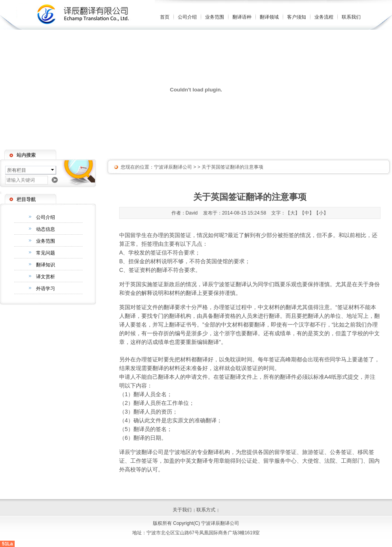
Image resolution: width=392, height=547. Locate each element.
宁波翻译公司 (147, 452)
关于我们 (182, 510)
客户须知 (297, 17)
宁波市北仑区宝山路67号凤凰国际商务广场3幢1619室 (203, 533)
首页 (165, 17)
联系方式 (206, 510)
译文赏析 (46, 277)
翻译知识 (46, 265)
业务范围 (215, 17)
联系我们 (351, 17)
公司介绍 (187, 17)
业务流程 (324, 17)
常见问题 (46, 253)
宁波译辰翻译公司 (173, 167)
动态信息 (46, 229)
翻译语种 (242, 17)
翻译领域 (269, 17)
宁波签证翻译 (230, 284)
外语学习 (46, 289)
